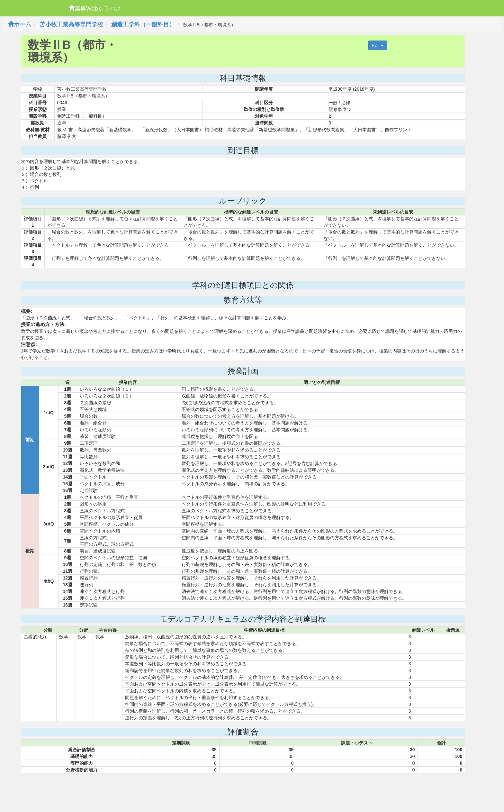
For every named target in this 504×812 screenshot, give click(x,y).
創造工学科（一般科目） (143, 24)
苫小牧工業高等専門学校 (71, 24)
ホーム (20, 24)
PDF (378, 45)
